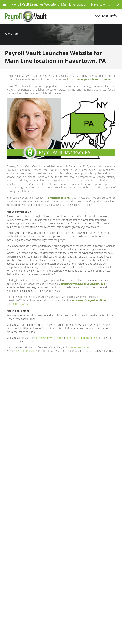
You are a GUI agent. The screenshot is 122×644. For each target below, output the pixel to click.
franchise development (48, 338)
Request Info (105, 16)
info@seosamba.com (25, 351)
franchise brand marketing (82, 338)
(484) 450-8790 (19, 304)
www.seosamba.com (79, 347)
